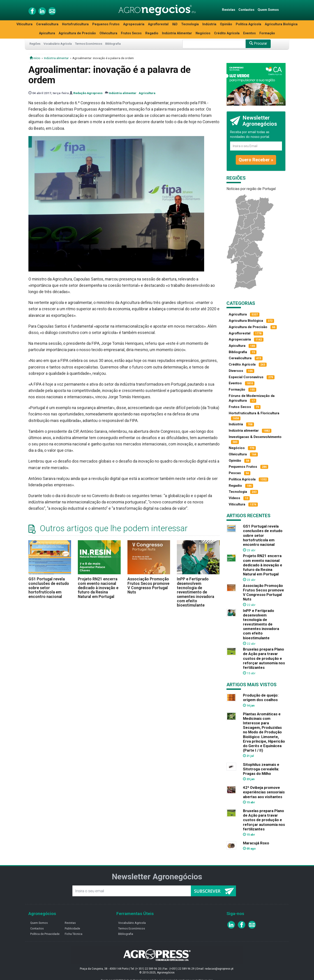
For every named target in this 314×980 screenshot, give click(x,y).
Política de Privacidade (45, 934)
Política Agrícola (248, 24)
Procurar (258, 43)
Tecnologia (190, 24)
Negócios (203, 33)
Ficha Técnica (74, 934)
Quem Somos (268, 10)
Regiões (35, 44)
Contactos (246, 10)
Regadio (152, 33)
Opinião (226, 24)
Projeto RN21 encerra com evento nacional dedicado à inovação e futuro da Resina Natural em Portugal (98, 588)
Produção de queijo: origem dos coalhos (261, 697)
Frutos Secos (131, 33)
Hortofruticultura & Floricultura (254, 413)
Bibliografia (113, 44)
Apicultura (47, 33)
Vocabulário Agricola (132, 923)
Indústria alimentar (56, 58)
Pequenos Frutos (106, 24)
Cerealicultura (47, 24)
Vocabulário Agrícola (58, 44)
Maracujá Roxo (256, 843)
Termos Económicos (89, 44)
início (35, 58)
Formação (267, 33)
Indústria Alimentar (177, 33)
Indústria (209, 24)
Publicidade (72, 928)
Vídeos (234, 498)
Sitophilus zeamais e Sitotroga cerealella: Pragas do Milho (261, 769)
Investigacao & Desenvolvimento (255, 437)
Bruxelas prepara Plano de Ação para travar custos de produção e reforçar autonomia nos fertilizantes (264, 658)
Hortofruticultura (75, 24)
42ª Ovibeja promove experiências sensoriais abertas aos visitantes (264, 792)
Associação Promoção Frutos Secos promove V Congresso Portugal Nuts (148, 586)
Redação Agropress (88, 93)
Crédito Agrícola (227, 33)
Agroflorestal (158, 24)
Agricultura (147, 93)
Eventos (249, 33)
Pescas (235, 473)
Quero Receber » (256, 160)
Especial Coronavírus (246, 377)
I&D (175, 24)
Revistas (229, 10)
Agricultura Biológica (281, 24)
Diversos (236, 371)
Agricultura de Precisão (77, 33)
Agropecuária (134, 24)
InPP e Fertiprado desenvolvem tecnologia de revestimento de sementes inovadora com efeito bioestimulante (195, 592)
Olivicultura (108, 33)
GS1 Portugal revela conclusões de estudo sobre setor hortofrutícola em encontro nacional (49, 588)
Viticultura (24, 24)
